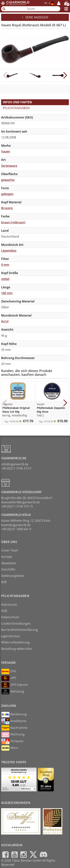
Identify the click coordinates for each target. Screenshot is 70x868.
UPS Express (15, 685)
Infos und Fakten (17, 102)
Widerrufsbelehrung (15, 642)
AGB (4, 611)
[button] (65, 75)
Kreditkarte (14, 721)
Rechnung (13, 735)
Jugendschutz (11, 636)
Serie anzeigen (35, 17)
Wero (10, 748)
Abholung (13, 692)
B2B (4, 582)
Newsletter (9, 563)
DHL (9, 671)
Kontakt (7, 557)
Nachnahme (14, 728)
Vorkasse (12, 741)
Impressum (9, 604)
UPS (9, 678)
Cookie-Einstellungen (16, 623)
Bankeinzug (14, 715)
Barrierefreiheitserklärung (20, 630)
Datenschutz (10, 617)
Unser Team (10, 550)
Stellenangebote (13, 576)
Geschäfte (8, 569)
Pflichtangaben (16, 108)
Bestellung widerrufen (17, 649)
